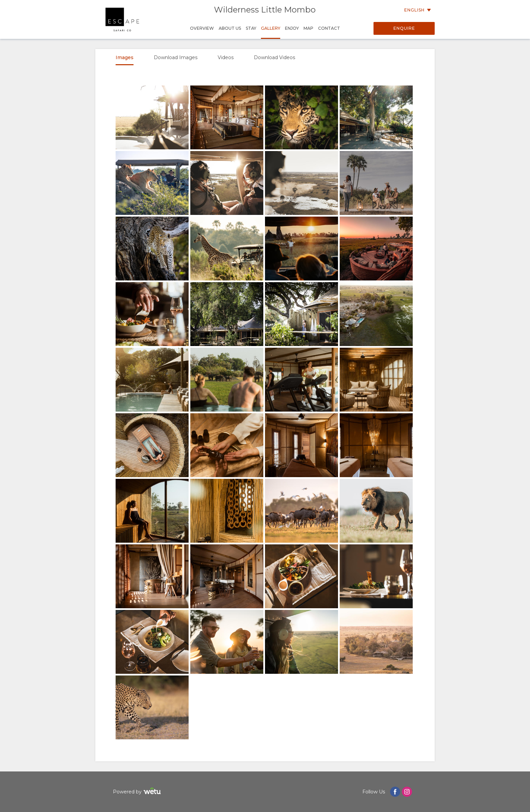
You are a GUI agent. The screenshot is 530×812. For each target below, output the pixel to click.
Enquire (404, 28)
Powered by (138, 792)
